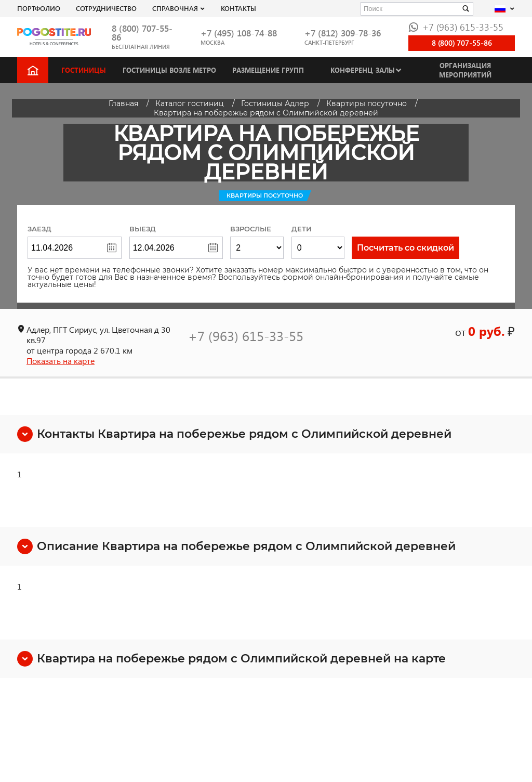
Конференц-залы (363, 70)
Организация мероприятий (465, 70)
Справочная (175, 8)
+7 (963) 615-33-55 (456, 27)
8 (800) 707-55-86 (142, 33)
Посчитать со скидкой (405, 248)
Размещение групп (268, 70)
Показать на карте (61, 361)
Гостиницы (84, 70)
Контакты (238, 8)
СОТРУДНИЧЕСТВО (106, 8)
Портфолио (39, 8)
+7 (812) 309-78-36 (343, 33)
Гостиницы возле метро (169, 70)
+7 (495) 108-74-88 (239, 33)
